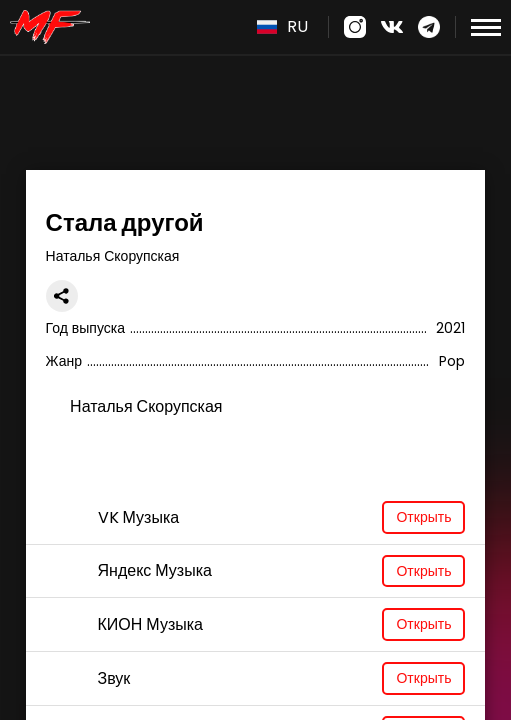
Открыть (423, 517)
